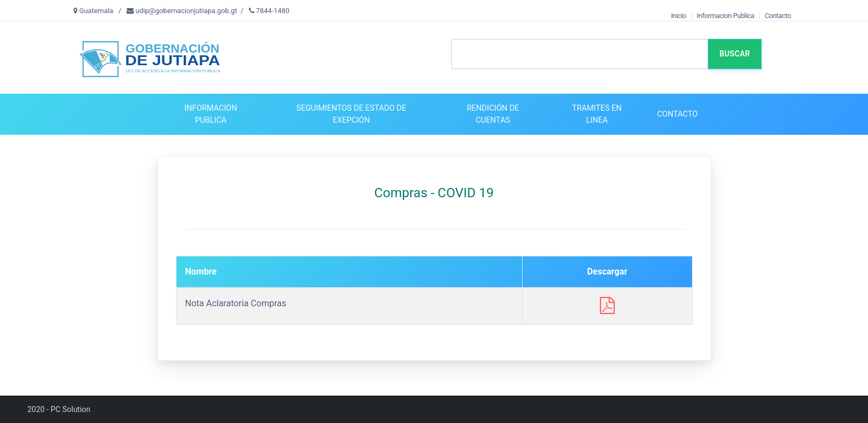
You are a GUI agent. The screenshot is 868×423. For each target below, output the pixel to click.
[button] (210, 114)
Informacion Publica (726, 16)
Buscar (735, 54)
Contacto (778, 16)
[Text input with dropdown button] (579, 54)
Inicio (679, 16)
